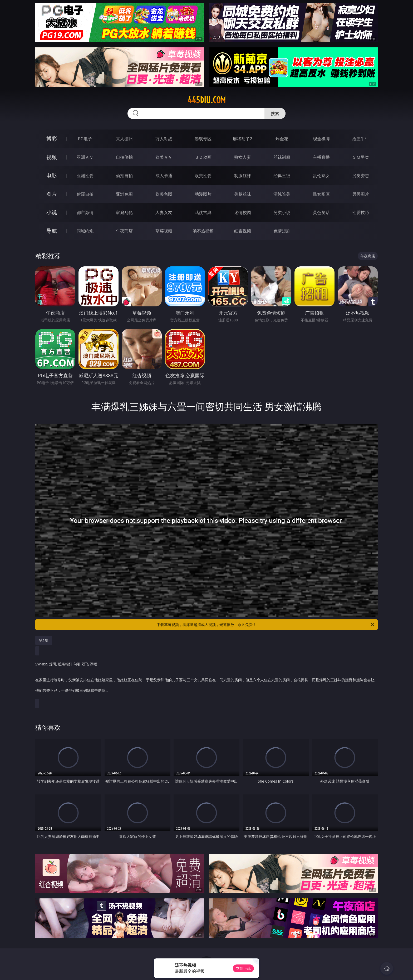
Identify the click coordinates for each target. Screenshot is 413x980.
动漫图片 (203, 194)
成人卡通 (164, 176)
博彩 (52, 139)
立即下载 (243, 968)
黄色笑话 (321, 212)
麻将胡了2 (242, 139)
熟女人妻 (243, 157)
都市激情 (85, 212)
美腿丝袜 (243, 194)
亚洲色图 (124, 194)
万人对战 (164, 139)
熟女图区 (321, 194)
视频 (52, 157)
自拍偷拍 (124, 157)
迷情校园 (243, 212)
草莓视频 (164, 231)
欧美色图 (164, 194)
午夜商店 (124, 231)
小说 (52, 212)
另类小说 (282, 212)
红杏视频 (243, 231)
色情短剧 (282, 231)
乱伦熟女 (321, 176)
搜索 (275, 113)
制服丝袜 (243, 176)
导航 (52, 231)
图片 (52, 194)
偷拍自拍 (124, 176)
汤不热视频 (203, 231)
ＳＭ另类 (361, 157)
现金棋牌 (321, 139)
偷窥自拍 (85, 194)
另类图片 (361, 194)
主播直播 (321, 157)
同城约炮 (85, 231)
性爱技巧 (361, 212)
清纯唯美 (282, 194)
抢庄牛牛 (361, 139)
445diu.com (207, 100)
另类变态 (361, 176)
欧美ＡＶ (164, 157)
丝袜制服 (282, 157)
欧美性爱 (203, 176)
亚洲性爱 (85, 176)
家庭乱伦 (124, 212)
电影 (52, 175)
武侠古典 (203, 212)
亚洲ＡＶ (85, 157)
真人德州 (124, 139)
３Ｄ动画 (203, 157)
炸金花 (282, 139)
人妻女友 (164, 212)
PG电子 (85, 139)
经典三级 (282, 176)
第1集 (44, 640)
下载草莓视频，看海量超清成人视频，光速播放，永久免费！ (266, 625)
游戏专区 (203, 139)
